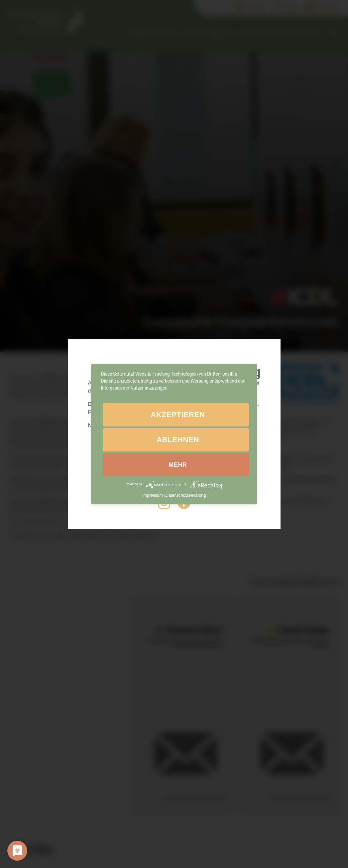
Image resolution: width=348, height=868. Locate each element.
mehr (178, 465)
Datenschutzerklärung (186, 495)
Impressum (153, 495)
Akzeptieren (178, 415)
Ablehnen (178, 440)
